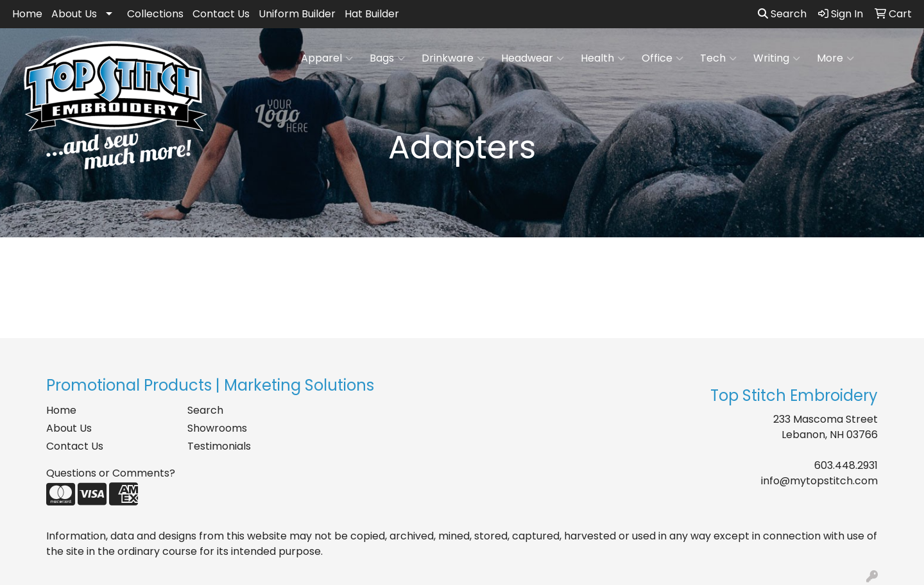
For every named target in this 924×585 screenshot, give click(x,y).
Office (663, 58)
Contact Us (221, 14)
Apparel (327, 58)
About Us (74, 14)
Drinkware (453, 58)
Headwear (533, 58)
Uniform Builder (297, 14)
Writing (777, 58)
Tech (718, 58)
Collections (155, 14)
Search (782, 14)
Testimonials (219, 446)
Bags (387, 58)
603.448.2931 (846, 465)
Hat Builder (372, 14)
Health (603, 58)
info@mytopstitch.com (819, 481)
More (835, 58)
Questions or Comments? (111, 473)
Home (27, 14)
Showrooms (217, 428)
